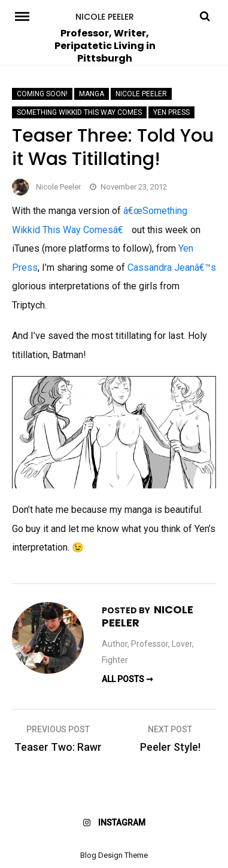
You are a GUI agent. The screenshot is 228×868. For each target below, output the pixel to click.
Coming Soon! (42, 94)
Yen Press (171, 112)
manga (92, 94)
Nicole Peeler (105, 17)
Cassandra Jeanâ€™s (172, 268)
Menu (24, 16)
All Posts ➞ (127, 679)
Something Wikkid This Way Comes (79, 112)
